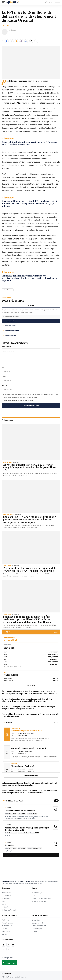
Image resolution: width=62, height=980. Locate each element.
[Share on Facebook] (7, 41)
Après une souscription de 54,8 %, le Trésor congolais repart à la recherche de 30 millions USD (30, 467)
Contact (4, 904)
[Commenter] (31, 41)
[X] (8, 945)
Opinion (4, 934)
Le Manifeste (6, 896)
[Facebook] (3, 945)
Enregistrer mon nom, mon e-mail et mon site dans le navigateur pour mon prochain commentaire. (32, 394)
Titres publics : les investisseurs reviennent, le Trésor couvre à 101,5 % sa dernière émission (30, 143)
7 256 (56, 801)
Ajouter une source (9, 326)
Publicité (5, 907)
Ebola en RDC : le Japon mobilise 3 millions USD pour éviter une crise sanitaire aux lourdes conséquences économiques (31, 519)
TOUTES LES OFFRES (11, 855)
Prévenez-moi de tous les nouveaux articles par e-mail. (19, 400)
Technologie (6, 931)
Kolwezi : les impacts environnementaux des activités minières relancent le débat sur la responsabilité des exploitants (27, 700)
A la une (6, 25)
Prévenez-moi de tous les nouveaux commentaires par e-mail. (21, 397)
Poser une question (9, 335)
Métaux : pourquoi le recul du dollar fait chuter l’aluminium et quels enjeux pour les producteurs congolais (30, 784)
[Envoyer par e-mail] (17, 41)
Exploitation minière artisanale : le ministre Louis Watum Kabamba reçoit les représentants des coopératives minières (29, 792)
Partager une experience (11, 330)
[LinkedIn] (13, 945)
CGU (34, 896)
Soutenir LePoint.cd (9, 910)
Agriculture (6, 929)
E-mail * (4, 376)
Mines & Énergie (7, 923)
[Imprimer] (26, 41)
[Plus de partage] (36, 41)
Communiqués (37, 929)
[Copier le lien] (21, 41)
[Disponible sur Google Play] (9, 963)
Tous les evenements (31, 776)
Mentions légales (38, 893)
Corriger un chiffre (9, 321)
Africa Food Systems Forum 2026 (26, 730)
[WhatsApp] (3, 949)
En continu (36, 920)
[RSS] (8, 949)
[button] (4, 2)
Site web (4, 385)
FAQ (3, 902)
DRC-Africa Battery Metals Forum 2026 (28, 748)
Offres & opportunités (40, 926)
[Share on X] (12, 41)
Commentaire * (6, 347)
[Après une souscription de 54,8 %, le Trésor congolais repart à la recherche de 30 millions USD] (31, 442)
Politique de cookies (39, 902)
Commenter (31, 306)
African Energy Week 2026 (23, 766)
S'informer (5, 920)
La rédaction (6, 899)
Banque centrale (38, 923)
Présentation (6, 893)
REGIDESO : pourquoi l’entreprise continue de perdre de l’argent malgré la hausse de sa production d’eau (28, 708)
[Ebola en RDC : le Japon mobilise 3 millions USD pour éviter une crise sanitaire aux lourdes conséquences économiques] (31, 496)
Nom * (3, 367)
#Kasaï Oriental (8, 290)
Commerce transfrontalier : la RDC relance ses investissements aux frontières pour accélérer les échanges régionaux (29, 278)
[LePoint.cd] (11, 874)
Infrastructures (7, 926)
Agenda (35, 931)
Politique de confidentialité (42, 899)
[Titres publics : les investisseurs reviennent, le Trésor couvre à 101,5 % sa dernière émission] (31, 547)
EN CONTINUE (31, 685)
